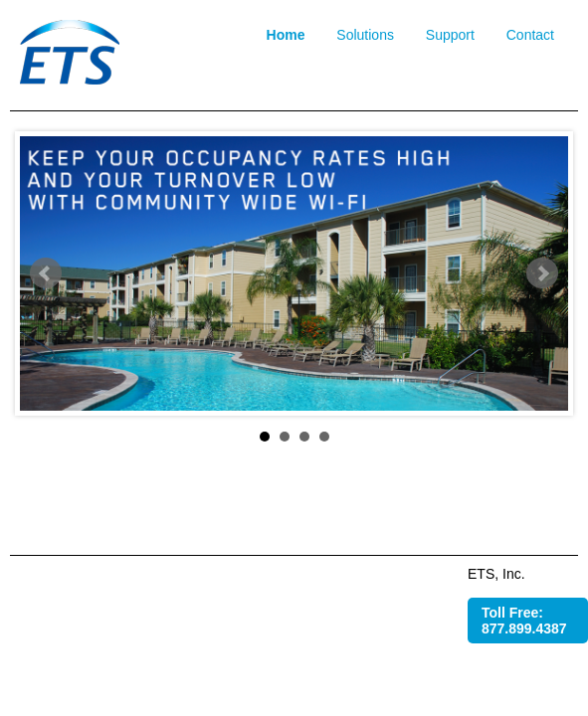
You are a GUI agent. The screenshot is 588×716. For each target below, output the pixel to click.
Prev (46, 273)
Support (450, 35)
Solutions (365, 35)
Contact (530, 35)
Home (286, 35)
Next (542, 273)
